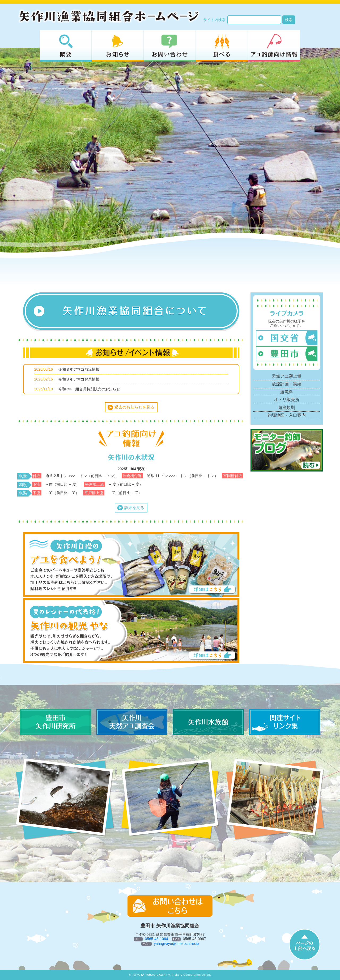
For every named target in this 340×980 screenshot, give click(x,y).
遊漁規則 (287, 408)
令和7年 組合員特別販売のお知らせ (89, 389)
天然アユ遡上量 (287, 376)
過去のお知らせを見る (134, 407)
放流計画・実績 (287, 384)
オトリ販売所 (287, 400)
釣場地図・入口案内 (287, 415)
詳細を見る (134, 508)
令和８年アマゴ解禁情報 (79, 379)
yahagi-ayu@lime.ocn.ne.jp (176, 944)
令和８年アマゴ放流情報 (79, 369)
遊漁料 (287, 392)
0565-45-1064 (156, 939)
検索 (289, 20)
